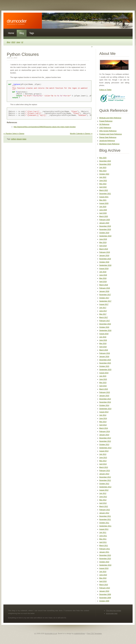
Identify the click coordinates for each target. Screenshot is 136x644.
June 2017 (103, 311)
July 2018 (103, 272)
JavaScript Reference (107, 141)
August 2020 (104, 203)
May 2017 (103, 314)
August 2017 (104, 304)
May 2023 (103, 171)
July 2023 (103, 168)
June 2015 (103, 379)
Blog (22, 33)
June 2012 (103, 497)
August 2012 (104, 490)
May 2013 (103, 461)
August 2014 (104, 412)
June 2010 (103, 575)
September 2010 (105, 565)
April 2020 (103, 213)
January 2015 (104, 396)
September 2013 (105, 448)
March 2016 (104, 350)
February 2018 (105, 288)
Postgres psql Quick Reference (111, 134)
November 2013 (105, 441)
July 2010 (103, 572)
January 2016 (104, 357)
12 (22, 42)
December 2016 (105, 324)
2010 (13, 42)
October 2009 (104, 601)
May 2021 (103, 200)
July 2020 (103, 207)
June (18, 42)
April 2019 (103, 246)
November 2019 (105, 229)
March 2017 (104, 317)
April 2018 (103, 282)
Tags (32, 33)
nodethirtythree (79, 634)
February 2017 (105, 321)
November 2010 (105, 559)
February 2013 (105, 471)
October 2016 (104, 327)
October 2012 (104, 484)
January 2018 (104, 291)
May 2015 (103, 383)
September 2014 (105, 409)
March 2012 (104, 506)
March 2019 (104, 249)
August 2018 (104, 269)
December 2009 (105, 594)
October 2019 (104, 233)
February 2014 (105, 432)
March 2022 (104, 190)
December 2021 (105, 194)
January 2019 (104, 256)
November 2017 (105, 295)
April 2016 (103, 347)
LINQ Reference (105, 128)
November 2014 (105, 402)
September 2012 (105, 487)
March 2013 (104, 467)
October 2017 (104, 298)
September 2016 (105, 330)
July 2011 (103, 533)
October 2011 (104, 523)
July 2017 (103, 308)
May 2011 (103, 539)
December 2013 (105, 438)
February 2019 (105, 252)
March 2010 (104, 585)
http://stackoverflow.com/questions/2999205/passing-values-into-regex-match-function (45, 131)
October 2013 (104, 445)
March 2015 (104, 389)
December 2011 (105, 516)
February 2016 (105, 353)
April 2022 (103, 187)
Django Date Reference (108, 137)
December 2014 (105, 399)
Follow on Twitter (105, 90)
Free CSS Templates (94, 634)
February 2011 (105, 549)
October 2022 (104, 174)
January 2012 (104, 513)
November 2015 (105, 363)
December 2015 (105, 360)
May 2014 (103, 422)
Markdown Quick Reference (109, 144)
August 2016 (104, 334)
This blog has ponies (114, 611)
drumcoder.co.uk (51, 634)
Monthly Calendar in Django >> (81, 138)
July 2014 (103, 415)
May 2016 (103, 344)
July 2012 (103, 493)
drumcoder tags (112, 613)
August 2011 (104, 529)
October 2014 (104, 405)
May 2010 (103, 578)
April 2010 (103, 581)
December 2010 (105, 555)
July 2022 (103, 177)
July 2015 (103, 376)
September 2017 (105, 301)
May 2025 (103, 158)
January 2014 (104, 435)
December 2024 (105, 161)
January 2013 (104, 474)
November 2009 (105, 598)
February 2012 (105, 510)
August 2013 (104, 451)
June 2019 (103, 239)
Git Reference (104, 124)
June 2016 (103, 340)
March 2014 (104, 428)
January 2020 (104, 223)
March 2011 (104, 546)
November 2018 (105, 259)
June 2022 (103, 181)
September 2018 (105, 265)
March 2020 (104, 216)
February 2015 (105, 392)
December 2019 (105, 226)
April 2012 (103, 503)
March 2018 (104, 285)
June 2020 (103, 210)
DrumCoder (17, 21)
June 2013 (103, 458)
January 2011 (104, 552)
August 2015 (104, 373)
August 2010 (104, 568)
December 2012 (105, 477)
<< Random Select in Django (14, 138)
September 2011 (105, 526)
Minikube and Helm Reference (110, 118)
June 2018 (103, 275)
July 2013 (103, 454)
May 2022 (103, 184)
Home (11, 33)
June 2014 (103, 418)
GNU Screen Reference (108, 131)
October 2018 (104, 262)
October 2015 (104, 366)
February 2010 (105, 588)
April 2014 (103, 425)
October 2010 (104, 562)
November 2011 (105, 519)
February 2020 (105, 220)
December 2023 (105, 164)
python (14, 144)
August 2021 (104, 197)
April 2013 (103, 464)
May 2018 (103, 278)
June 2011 (103, 536)
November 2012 (105, 480)
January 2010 (104, 591)
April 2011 (103, 542)
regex (24, 144)
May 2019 (103, 243)
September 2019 (105, 236)
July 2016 (103, 337)
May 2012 (103, 500)
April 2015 (103, 386)
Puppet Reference (106, 121)
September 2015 (105, 370)
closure (19, 144)
